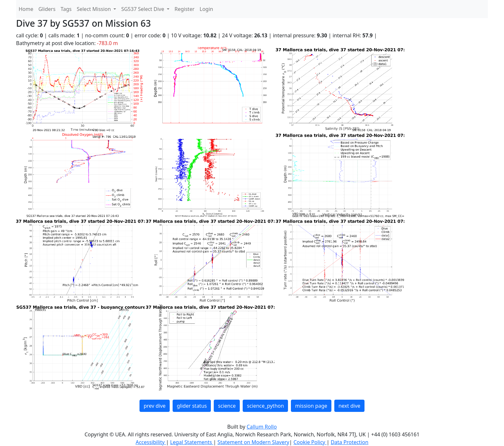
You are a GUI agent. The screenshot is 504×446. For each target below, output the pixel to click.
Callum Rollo (262, 427)
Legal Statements (192, 442)
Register (184, 9)
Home (26, 9)
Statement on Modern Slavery (253, 442)
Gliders (47, 9)
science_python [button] (265, 406)
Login (206, 9)
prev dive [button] (155, 406)
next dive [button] (349, 406)
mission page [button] (311, 406)
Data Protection (350, 442)
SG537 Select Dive (143, 9)
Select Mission (94, 9)
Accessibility (151, 442)
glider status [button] (192, 406)
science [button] (227, 406)
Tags (66, 9)
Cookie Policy (310, 442)
